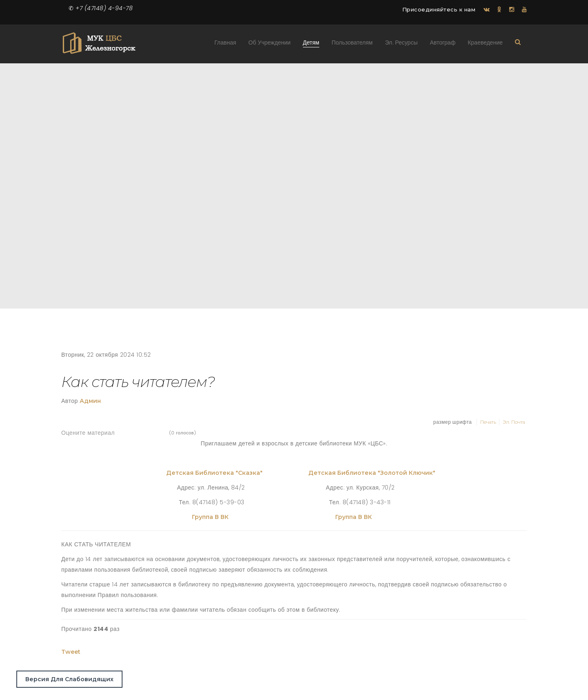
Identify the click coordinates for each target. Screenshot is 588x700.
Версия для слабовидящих (69, 679)
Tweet (71, 652)
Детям (311, 44)
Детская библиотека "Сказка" (214, 473)
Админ (90, 401)
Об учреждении (269, 44)
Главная (225, 44)
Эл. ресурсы (401, 44)
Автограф (443, 44)
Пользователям (352, 44)
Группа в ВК (211, 517)
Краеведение (485, 44)
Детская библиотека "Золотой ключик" (372, 473)
